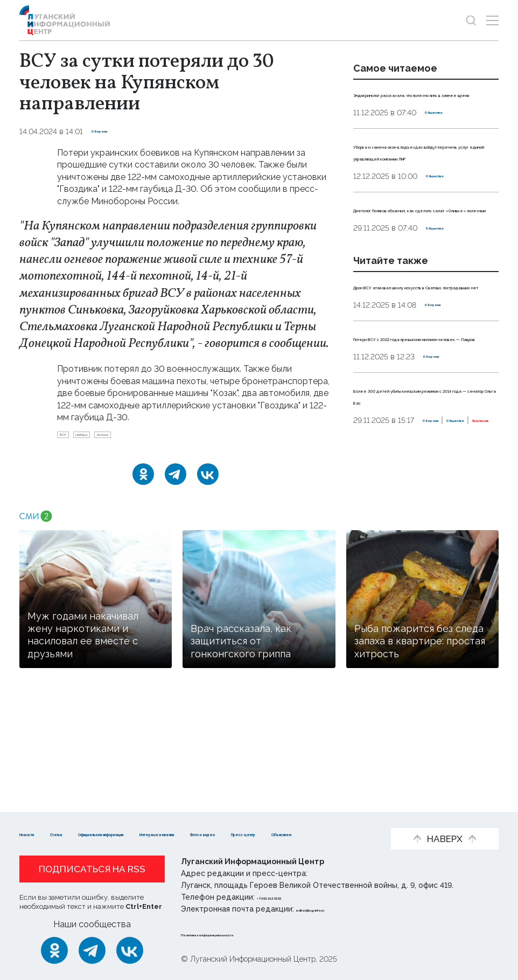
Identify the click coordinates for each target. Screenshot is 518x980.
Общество (445, 124)
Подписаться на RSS (92, 869)
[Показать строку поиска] (471, 20)
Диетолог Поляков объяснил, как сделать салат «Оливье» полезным (421, 257)
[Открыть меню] (492, 20)
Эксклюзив (466, 552)
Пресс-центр (127, 833)
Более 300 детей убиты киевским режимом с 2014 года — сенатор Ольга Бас (414, 509)
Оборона (108, 131)
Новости (38, 816)
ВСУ (70, 438)
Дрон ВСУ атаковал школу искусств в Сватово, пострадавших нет (415, 357)
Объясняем (199, 833)
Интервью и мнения (302, 816)
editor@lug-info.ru (333, 909)
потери (149, 438)
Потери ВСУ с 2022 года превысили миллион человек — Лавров (426, 433)
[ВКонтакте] (208, 481)
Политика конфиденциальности (246, 934)
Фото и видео (50, 833)
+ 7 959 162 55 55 (287, 897)
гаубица (107, 438)
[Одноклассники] (143, 481)
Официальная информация (181, 816)
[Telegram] (176, 481)
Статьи (89, 816)
